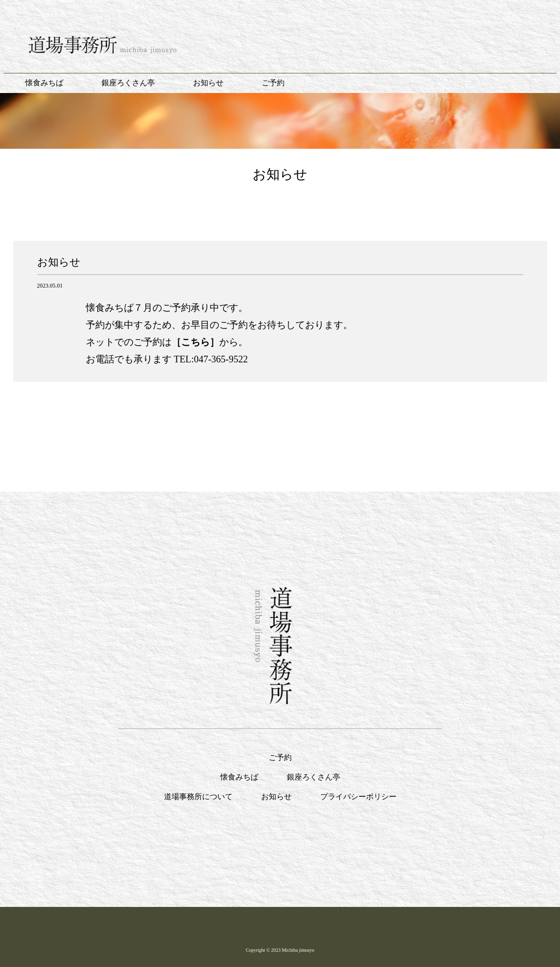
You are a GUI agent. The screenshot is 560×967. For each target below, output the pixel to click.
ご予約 (273, 83)
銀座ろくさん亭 (128, 83)
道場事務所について (198, 797)
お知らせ (208, 83)
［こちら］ (195, 342)
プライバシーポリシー (358, 797)
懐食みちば (44, 83)
